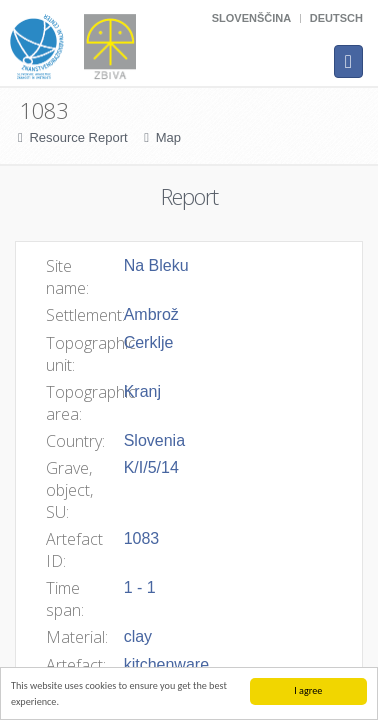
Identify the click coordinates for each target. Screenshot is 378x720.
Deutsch (336, 18)
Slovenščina (251, 18)
